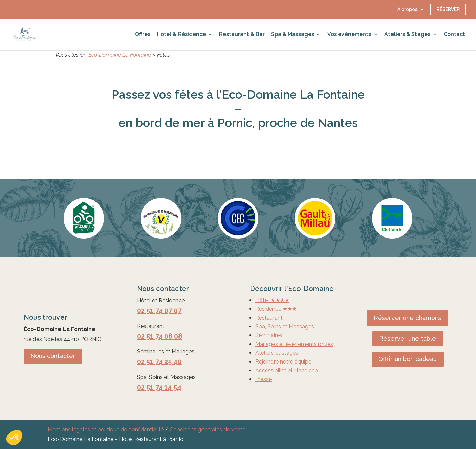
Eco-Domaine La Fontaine (120, 55)
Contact (454, 35)
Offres (143, 35)
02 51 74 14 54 (159, 387)
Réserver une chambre (408, 318)
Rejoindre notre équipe (283, 362)
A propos (407, 10)
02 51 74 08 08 (160, 336)
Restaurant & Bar (242, 35)
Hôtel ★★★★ (272, 300)
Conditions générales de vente (208, 430)
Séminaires (269, 335)
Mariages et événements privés (294, 344)
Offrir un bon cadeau (408, 359)
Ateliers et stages (277, 353)
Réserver (448, 9)
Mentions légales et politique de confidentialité (106, 430)
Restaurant (269, 318)
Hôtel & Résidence (181, 35)
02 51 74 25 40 (159, 361)
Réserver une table (408, 338)
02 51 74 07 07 (159, 310)
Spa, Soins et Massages (285, 327)
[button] (14, 438)
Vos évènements (349, 35)
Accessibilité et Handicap (287, 370)
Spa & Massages (293, 35)
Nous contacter (53, 356)
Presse (264, 379)
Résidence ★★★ (276, 309)
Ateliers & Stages (407, 35)
